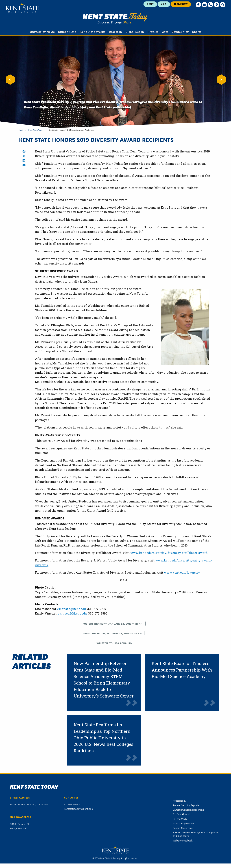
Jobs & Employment (184, 823)
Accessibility (179, 801)
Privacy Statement (183, 828)
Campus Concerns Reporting (188, 810)
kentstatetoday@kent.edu (79, 809)
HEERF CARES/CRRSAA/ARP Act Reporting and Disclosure (196, 834)
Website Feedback (183, 840)
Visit (164, 4)
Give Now (181, 4)
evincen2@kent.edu (72, 613)
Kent (21, 130)
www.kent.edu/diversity (182, 572)
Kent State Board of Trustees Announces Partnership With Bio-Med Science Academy (182, 670)
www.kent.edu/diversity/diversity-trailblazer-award (169, 553)
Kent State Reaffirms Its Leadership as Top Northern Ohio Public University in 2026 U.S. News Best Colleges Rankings (103, 738)
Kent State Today (115, 19)
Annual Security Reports (186, 805)
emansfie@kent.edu (72, 609)
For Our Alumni (181, 814)
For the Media (180, 819)
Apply (150, 4)
